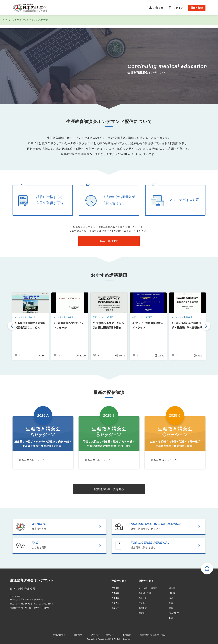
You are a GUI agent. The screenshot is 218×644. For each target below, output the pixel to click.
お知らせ (158, 8)
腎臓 (171, 603)
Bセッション (178, 317)
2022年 (71, 317)
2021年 (115, 608)
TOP (207, 570)
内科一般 (143, 598)
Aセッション (138, 317)
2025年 (115, 588)
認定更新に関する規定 (168, 545)
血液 (171, 618)
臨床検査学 (174, 613)
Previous (12, 326)
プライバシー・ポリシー (103, 635)
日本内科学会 (69, 526)
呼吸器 (142, 603)
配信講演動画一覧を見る (109, 489)
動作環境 (78, 635)
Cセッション (21, 317)
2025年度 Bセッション (97, 460)
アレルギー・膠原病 (148, 588)
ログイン (178, 7)
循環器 (142, 613)
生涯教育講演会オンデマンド (33, 580)
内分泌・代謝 (145, 593)
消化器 (172, 593)
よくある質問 (69, 545)
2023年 (115, 598)
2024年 (32, 317)
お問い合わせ (59, 635)
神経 (171, 598)
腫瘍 (171, 608)
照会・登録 (197, 8)
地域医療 (143, 608)
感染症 (172, 588)
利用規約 (127, 635)
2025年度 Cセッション (163, 460)
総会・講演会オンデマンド (168, 526)
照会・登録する (109, 241)
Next (206, 326)
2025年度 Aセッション (31, 460)
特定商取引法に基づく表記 (153, 635)
